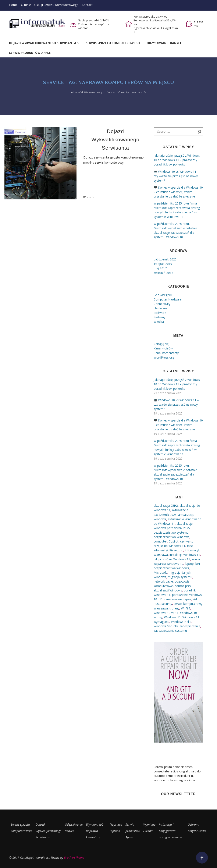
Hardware (160, 308)
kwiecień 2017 (163, 273)
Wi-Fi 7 (186, 608)
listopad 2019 (163, 264)
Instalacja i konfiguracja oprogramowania (170, 831)
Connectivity (162, 304)
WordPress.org (164, 357)
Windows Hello (181, 622)
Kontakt (87, 5)
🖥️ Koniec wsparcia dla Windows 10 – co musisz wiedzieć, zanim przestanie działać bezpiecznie (178, 192)
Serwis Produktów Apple (30, 53)
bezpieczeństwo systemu (171, 532)
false (190, 546)
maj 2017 (160, 268)
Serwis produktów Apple (133, 831)
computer (160, 541)
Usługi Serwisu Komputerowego (56, 5)
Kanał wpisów (163, 348)
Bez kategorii (163, 295)
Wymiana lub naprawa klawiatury (95, 831)
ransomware (173, 599)
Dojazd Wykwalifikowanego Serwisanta (43, 43)
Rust (157, 604)
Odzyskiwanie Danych (164, 43)
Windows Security (166, 626)
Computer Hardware (168, 299)
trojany (174, 608)
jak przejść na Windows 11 (172, 559)
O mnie (26, 5)
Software (160, 313)
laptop (189, 564)
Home (13, 5)
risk (195, 599)
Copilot (174, 541)
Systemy (159, 317)
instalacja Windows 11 (185, 555)
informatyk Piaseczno (168, 550)
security (167, 604)
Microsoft (160, 572)
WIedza (159, 322)
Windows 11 (172, 617)
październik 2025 (165, 259)
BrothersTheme (74, 858)
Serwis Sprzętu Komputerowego (113, 43)
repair (187, 599)
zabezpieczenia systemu (170, 631)
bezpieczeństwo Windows (171, 537)
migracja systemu (180, 577)
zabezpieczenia (190, 626)
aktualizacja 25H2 (166, 506)
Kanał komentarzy (166, 353)
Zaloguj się (161, 344)
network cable (163, 581)
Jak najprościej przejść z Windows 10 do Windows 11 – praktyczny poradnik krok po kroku (177, 160)
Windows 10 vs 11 (166, 613)
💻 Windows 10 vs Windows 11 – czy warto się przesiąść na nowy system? (176, 176)
